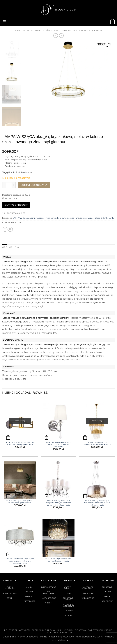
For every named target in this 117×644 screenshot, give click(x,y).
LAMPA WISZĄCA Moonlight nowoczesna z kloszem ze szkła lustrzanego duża (97, 503)
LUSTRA (68, 593)
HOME (49, 632)
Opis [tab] (5, 247)
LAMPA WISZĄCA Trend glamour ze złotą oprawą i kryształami (20, 501)
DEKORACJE (107, 587)
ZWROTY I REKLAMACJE (100, 630)
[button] (4, 21)
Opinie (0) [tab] (14, 247)
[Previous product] (61, 36)
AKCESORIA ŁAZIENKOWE (68, 605)
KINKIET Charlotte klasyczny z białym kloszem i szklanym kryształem (58, 444)
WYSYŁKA (68, 630)
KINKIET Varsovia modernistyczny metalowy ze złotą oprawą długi (20, 443)
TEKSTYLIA (68, 611)
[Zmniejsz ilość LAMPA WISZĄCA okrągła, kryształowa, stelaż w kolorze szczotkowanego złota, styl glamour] (4, 185)
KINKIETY (49, 603)
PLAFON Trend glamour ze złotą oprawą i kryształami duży (58, 560)
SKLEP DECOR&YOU (33, 30)
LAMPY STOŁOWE (49, 598)
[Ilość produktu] (9, 185)
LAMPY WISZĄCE (69, 30)
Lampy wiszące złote (91, 30)
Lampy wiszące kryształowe (43, 218)
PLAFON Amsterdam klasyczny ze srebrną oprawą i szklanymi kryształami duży (20, 561)
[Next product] (56, 36)
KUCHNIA (107, 592)
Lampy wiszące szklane (68, 218)
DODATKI (68, 615)
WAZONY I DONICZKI (68, 588)
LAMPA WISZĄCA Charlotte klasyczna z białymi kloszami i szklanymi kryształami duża (58, 503)
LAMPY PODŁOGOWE (49, 593)
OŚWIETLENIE (51, 30)
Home (18, 30)
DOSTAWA (80, 630)
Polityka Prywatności (17, 630)
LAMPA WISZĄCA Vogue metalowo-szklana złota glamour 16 (97, 443)
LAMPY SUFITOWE (49, 587)
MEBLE (107, 597)
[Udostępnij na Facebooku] (5, 229)
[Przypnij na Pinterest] (10, 229)
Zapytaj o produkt (16, 205)
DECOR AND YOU (63, 632)
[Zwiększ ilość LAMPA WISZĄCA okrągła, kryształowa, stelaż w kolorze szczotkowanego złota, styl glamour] (14, 185)
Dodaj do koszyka (34, 185)
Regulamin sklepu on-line (47, 630)
